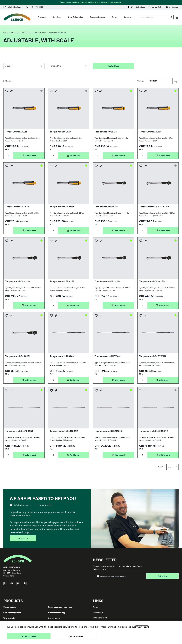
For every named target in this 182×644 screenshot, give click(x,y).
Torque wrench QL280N (17, 356)
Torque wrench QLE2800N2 (153, 431)
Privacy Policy (142, 627)
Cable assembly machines (60, 607)
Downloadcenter (97, 17)
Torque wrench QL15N (150, 132)
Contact (128, 17)
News (115, 17)
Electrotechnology (57, 613)
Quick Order (141, 7)
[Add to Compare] (11, 91)
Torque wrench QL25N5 (17, 207)
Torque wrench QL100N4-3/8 (154, 207)
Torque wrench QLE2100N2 (109, 431)
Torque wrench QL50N (106, 207)
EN (130, 7)
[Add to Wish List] (7, 91)
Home (6, 32)
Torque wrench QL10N (106, 132)
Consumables (10, 607)
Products (15, 32)
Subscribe (163, 576)
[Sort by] (160, 81)
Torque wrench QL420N (62, 356)
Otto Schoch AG (75, 17)
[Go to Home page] (17, 17)
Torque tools (26, 32)
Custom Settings (75, 636)
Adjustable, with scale (58, 32)
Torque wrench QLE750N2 (153, 356)
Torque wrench (40, 32)
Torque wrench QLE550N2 (108, 356)
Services (57, 17)
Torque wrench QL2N (16, 132)
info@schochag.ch (15, 7)
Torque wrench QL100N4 (18, 281)
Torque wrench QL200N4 (108, 281)
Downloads (98, 612)
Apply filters (113, 66)
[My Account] (172, 7)
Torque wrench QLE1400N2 (64, 431)
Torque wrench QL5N (61, 132)
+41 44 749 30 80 (37, 7)
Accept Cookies (29, 636)
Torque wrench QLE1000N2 (19, 431)
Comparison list (155, 7)
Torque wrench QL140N (62, 281)
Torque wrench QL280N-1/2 (153, 281)
